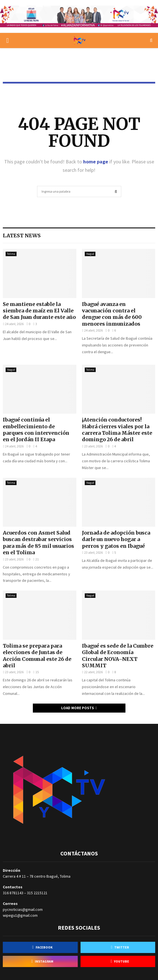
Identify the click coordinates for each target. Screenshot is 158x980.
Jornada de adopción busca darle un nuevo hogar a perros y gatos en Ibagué (116, 539)
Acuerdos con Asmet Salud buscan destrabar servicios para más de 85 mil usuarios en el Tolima (38, 543)
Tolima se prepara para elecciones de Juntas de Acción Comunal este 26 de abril (37, 656)
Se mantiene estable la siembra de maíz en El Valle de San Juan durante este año (39, 311)
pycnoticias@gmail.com (23, 909)
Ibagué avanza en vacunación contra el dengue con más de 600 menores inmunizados (112, 314)
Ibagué (90, 254)
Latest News (22, 236)
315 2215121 (37, 893)
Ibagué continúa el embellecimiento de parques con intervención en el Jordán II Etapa (36, 430)
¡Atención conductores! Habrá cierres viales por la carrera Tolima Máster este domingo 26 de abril (117, 430)
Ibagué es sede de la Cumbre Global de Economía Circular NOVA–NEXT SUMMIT (118, 656)
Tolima (11, 254)
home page (96, 162)
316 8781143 (13, 893)
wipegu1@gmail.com (20, 915)
